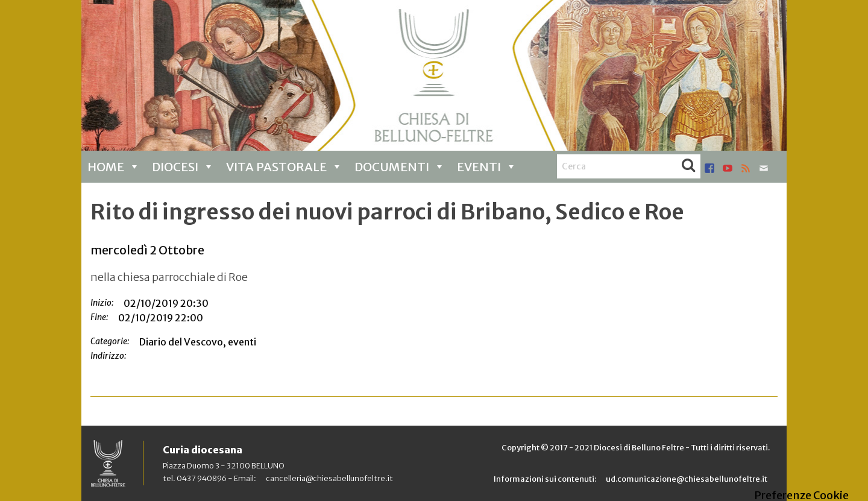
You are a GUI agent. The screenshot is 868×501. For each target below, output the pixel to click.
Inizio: (102, 303)
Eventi (487, 167)
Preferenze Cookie (801, 496)
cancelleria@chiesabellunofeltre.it (329, 478)
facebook (709, 168)
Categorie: (110, 341)
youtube (728, 168)
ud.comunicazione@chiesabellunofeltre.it (687, 479)
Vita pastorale (284, 167)
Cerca (688, 166)
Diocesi (183, 167)
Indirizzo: (108, 356)
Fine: (99, 317)
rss (746, 168)
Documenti (400, 167)
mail (764, 168)
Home (114, 167)
